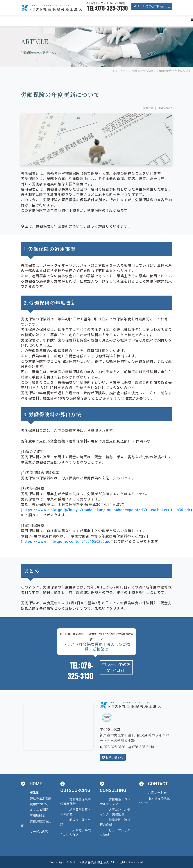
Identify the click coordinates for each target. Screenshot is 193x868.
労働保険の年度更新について (174, 71)
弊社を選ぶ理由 (41, 798)
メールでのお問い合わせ (151, 6)
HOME (34, 793)
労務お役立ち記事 (143, 71)
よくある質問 (39, 810)
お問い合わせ (113, 757)
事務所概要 (38, 815)
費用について (39, 804)
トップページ (120, 71)
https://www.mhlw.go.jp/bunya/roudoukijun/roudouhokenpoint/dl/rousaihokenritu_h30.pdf (107, 510)
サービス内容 (39, 831)
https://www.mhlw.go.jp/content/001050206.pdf (67, 541)
